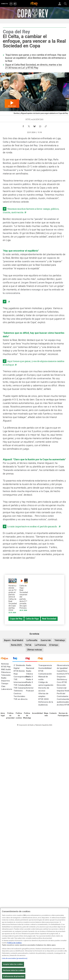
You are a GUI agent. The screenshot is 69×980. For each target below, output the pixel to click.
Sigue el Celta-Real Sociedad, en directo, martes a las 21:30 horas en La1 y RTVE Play (34, 66)
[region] (34, 944)
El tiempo (54, 645)
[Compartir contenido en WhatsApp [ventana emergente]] (40, 126)
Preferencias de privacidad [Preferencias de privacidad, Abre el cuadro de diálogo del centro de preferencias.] (14, 976)
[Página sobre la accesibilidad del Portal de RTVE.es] (37, 713)
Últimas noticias (35, 650)
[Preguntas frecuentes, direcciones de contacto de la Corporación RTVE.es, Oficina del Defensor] (53, 713)
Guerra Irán (46, 640)
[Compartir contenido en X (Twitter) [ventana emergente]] (29, 126)
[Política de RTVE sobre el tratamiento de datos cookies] (19, 716)
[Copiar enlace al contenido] (46, 126)
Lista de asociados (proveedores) (15, 958)
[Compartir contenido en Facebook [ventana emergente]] (23, 126)
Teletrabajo (60, 640)
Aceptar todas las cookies (13, 964)
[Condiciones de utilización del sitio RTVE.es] (3, 714)
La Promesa (40, 645)
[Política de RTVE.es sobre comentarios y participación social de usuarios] (63, 714)
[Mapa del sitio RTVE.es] (46, 714)
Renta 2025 (16, 645)
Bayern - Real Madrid (14, 640)
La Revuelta (32, 640)
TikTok (28, 645)
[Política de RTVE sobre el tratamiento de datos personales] (10, 716)
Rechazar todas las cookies (14, 970)
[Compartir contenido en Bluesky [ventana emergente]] (34, 126)
